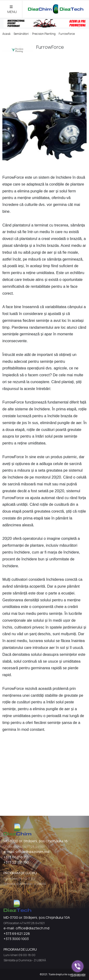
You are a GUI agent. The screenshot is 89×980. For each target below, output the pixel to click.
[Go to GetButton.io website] (78, 975)
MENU (12, 10)
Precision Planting (44, 34)
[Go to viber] (78, 966)
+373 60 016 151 (16, 857)
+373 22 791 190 (16, 862)
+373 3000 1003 (16, 939)
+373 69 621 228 (17, 933)
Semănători (21, 34)
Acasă (6, 34)
